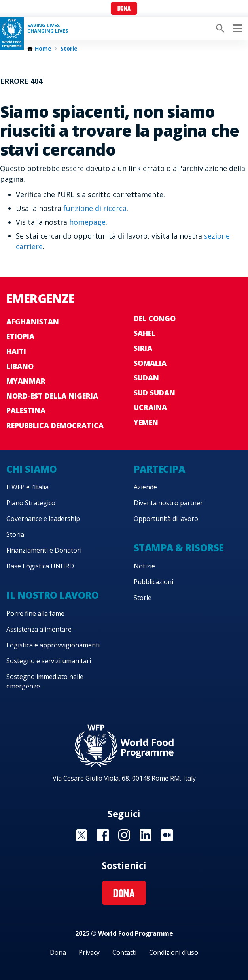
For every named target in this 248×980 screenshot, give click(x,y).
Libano (20, 366)
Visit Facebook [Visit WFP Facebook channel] (103, 835)
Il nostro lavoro (52, 595)
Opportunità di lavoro (166, 519)
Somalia (150, 363)
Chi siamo (32, 469)
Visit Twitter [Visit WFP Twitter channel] (81, 835)
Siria (143, 348)
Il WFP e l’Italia (27, 487)
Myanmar (26, 381)
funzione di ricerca (95, 208)
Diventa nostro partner (168, 503)
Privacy (89, 952)
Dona (124, 9)
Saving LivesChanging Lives (48, 28)
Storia (15, 534)
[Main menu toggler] (236, 28)
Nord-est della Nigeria (52, 396)
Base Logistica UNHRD (40, 566)
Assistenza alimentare (39, 629)
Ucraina (150, 407)
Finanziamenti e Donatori (44, 550)
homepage (87, 222)
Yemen (146, 422)
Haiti (16, 351)
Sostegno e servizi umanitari (49, 661)
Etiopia (20, 336)
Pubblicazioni (153, 582)
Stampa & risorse (179, 548)
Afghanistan (33, 322)
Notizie (144, 566)
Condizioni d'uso (174, 952)
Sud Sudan (154, 393)
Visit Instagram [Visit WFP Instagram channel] (124, 835)
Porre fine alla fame (35, 613)
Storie (69, 49)
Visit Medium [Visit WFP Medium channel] (167, 835)
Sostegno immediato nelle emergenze (45, 681)
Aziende (145, 487)
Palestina (26, 410)
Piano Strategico (31, 503)
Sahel (145, 333)
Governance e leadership (43, 519)
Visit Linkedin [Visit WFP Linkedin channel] (146, 835)
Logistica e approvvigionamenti (53, 645)
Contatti (124, 952)
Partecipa (159, 469)
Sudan (146, 378)
